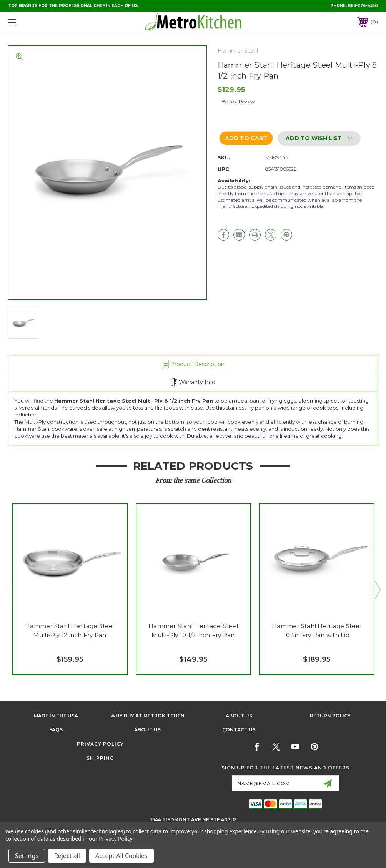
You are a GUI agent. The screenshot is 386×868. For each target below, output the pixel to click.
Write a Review (238, 101)
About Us (239, 716)
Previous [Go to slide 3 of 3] (9, 589)
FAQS (56, 730)
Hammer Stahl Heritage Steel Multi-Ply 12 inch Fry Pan (70, 631)
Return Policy (330, 716)
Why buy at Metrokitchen (147, 716)
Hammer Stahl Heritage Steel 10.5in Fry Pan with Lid (317, 631)
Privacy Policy (100, 744)
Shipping (100, 758)
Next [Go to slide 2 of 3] (377, 589)
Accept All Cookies (121, 856)
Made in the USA (56, 716)
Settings (27, 856)
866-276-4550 (363, 6)
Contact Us (239, 730)
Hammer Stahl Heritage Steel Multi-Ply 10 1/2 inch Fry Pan (193, 631)
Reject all (67, 856)
